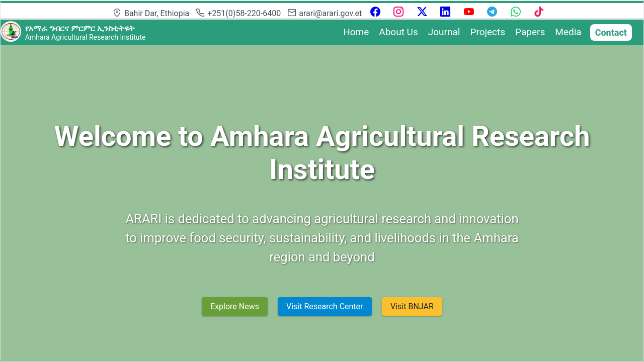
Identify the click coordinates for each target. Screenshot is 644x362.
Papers (530, 32)
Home (356, 32)
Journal (444, 32)
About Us (398, 32)
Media (568, 32)
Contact (611, 32)
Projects (488, 32)
